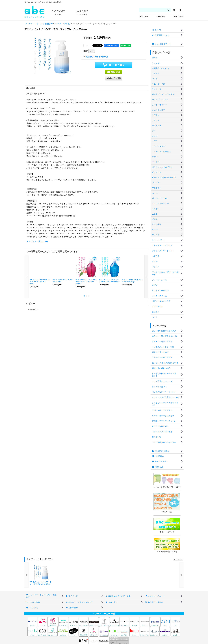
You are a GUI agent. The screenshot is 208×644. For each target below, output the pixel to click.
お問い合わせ (178, 17)
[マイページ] (180, 10)
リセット (178, 559)
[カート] (174, 10)
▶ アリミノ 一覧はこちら (37, 241)
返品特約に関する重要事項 (96, 57)
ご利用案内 (161, 17)
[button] (114, 78)
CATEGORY (58, 13)
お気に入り (144, 17)
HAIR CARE (82, 13)
